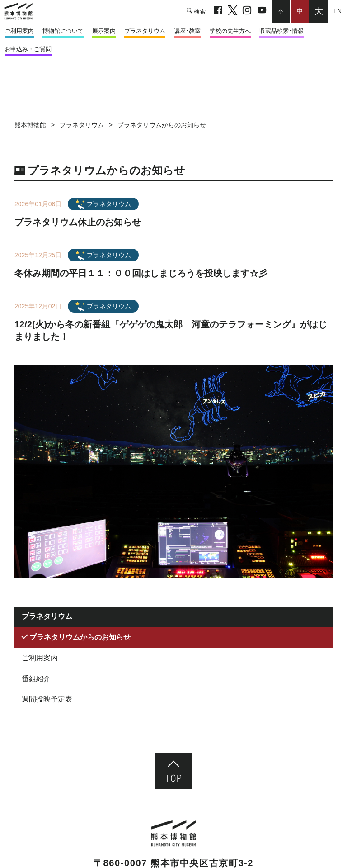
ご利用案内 (19, 31)
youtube (262, 11)
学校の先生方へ (230, 31)
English (338, 11)
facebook (218, 11)
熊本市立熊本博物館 (23, 11)
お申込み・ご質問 (28, 49)
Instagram (247, 11)
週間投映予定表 (47, 699)
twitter (232, 11)
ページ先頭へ (173, 771)
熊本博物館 (30, 125)
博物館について (63, 31)
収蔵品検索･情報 (281, 31)
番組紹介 (36, 679)
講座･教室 (187, 31)
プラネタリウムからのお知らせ (80, 637)
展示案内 (104, 31)
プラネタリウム (145, 31)
